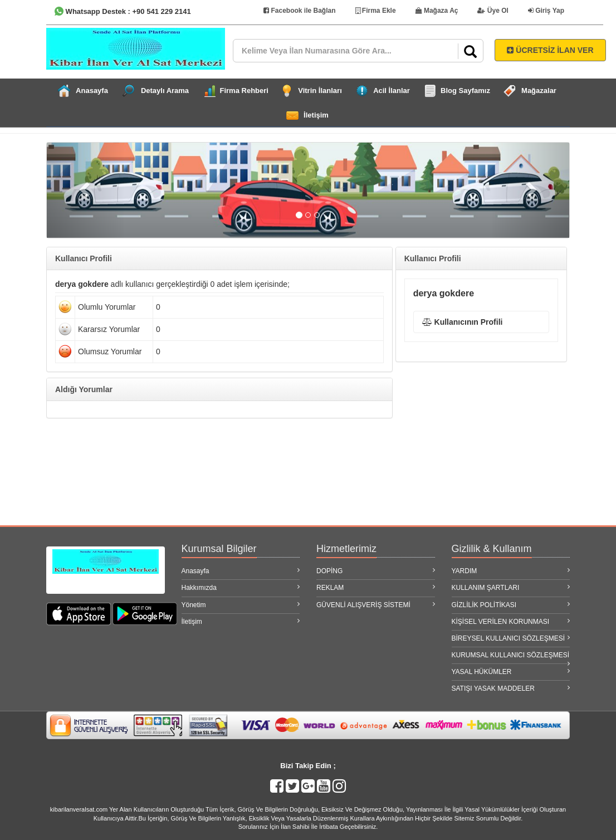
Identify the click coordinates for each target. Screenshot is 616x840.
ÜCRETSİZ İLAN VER (550, 50)
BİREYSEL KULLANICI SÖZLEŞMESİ (511, 638)
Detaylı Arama (165, 91)
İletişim (316, 115)
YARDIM (511, 571)
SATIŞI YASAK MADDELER (511, 688)
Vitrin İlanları (320, 91)
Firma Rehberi (244, 91)
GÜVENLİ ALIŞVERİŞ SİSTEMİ (376, 605)
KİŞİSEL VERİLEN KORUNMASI (511, 621)
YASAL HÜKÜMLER (511, 671)
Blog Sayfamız (465, 91)
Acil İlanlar (392, 91)
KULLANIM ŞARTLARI (511, 587)
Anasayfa (92, 91)
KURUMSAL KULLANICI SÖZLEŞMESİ (511, 657)
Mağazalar (539, 91)
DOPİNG (376, 571)
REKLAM (376, 587)
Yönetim (241, 605)
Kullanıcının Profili (463, 322)
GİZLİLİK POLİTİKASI (511, 605)
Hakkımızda (241, 587)
